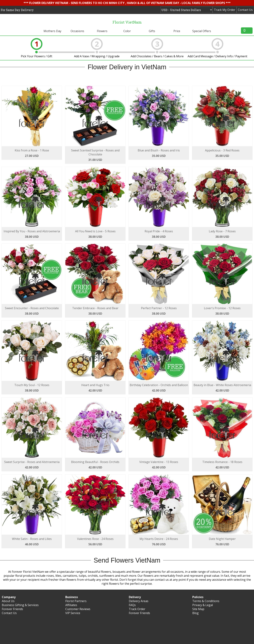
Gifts (152, 31)
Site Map (198, 609)
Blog (195, 613)
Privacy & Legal (203, 605)
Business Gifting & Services (20, 605)
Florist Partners (76, 601)
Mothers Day (52, 31)
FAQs (132, 605)
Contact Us (245, 10)
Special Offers (202, 31)
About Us (8, 601)
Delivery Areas (139, 601)
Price (177, 31)
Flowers (102, 31)
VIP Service (73, 613)
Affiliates (71, 605)
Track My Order (225, 10)
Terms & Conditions (206, 601)
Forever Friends (12, 609)
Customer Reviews (78, 609)
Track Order (137, 609)
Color (127, 31)
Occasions (77, 31)
